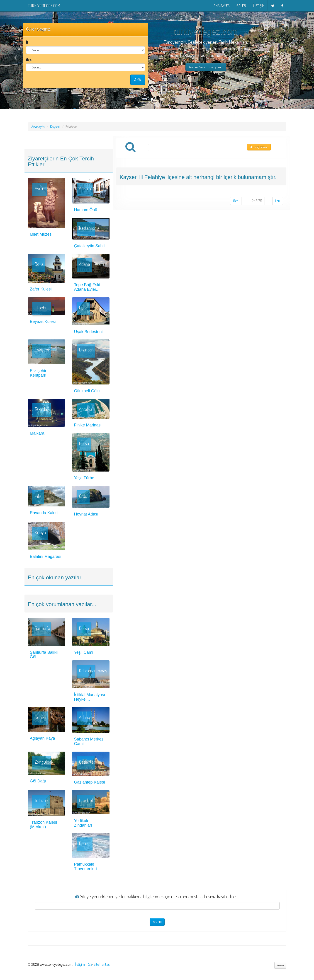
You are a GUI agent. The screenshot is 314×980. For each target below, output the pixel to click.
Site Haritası (102, 964)
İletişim (259, 6)
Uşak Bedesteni (88, 332)
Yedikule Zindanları (83, 823)
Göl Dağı (38, 781)
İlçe (29, 60)
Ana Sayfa (222, 6)
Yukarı (280, 965)
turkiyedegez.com (44, 6)
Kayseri (55, 127)
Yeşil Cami (84, 652)
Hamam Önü (86, 210)
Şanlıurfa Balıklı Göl (44, 655)
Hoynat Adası (86, 514)
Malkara (37, 433)
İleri (278, 201)
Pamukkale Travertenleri (85, 866)
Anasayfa (38, 127)
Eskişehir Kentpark (38, 373)
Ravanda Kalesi (44, 513)
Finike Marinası (88, 425)
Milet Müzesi (41, 234)
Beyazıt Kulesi (43, 322)
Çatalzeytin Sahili (90, 246)
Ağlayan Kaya (43, 738)
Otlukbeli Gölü (87, 391)
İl (27, 42)
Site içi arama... (259, 147)
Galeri (241, 6)
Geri (236, 201)
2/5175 (257, 201)
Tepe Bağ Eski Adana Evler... (87, 287)
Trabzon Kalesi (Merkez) (43, 825)
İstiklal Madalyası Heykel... (90, 697)
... (245, 201)
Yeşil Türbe (84, 478)
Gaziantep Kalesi (90, 782)
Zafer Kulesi (41, 289)
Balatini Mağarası (46, 557)
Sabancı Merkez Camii (89, 741)
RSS (90, 964)
